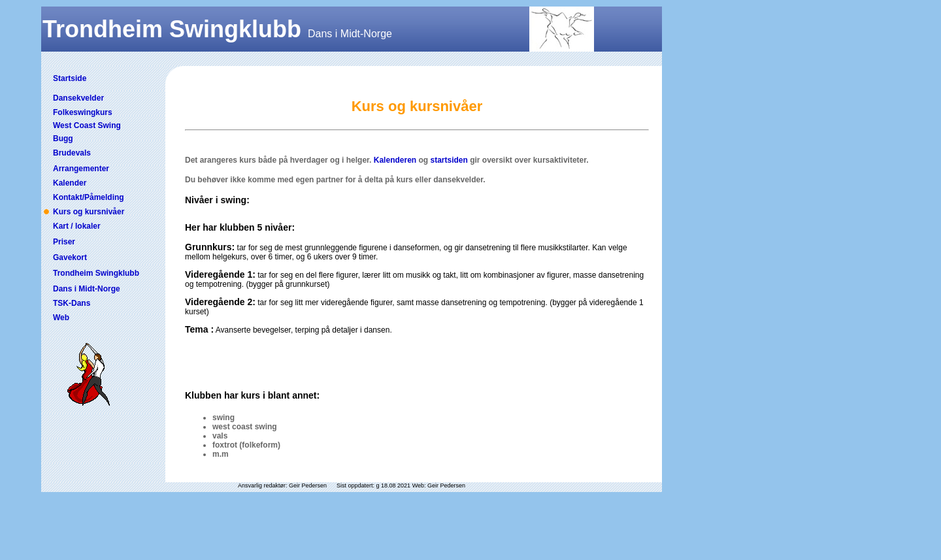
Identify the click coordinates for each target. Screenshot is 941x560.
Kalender (70, 183)
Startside (70, 78)
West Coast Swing (87, 125)
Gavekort (70, 257)
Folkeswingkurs (83, 112)
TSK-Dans (72, 303)
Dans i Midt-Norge (87, 289)
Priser (64, 242)
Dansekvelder (78, 98)
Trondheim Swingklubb (96, 273)
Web (61, 318)
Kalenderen (395, 160)
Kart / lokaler (77, 226)
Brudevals (72, 153)
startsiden (449, 160)
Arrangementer (81, 169)
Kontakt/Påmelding (89, 197)
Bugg (63, 139)
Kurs (62, 212)
